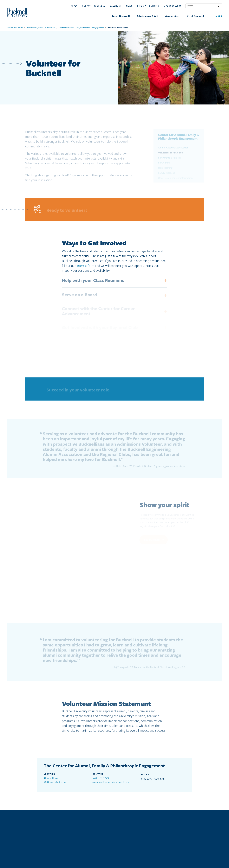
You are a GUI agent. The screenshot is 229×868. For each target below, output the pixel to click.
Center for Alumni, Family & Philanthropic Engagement (81, 28)
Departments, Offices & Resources (41, 28)
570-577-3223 (101, 778)
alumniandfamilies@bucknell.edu (111, 782)
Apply (74, 6)
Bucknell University (15, 28)
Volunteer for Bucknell (118, 28)
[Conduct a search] (202, 6)
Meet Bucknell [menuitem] (121, 16)
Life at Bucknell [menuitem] (195, 16)
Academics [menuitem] (172, 16)
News (129, 6)
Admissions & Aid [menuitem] (147, 16)
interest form (85, 266)
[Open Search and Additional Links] (217, 16)
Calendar (116, 6)
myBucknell (172, 6)
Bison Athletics (148, 6)
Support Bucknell (94, 6)
